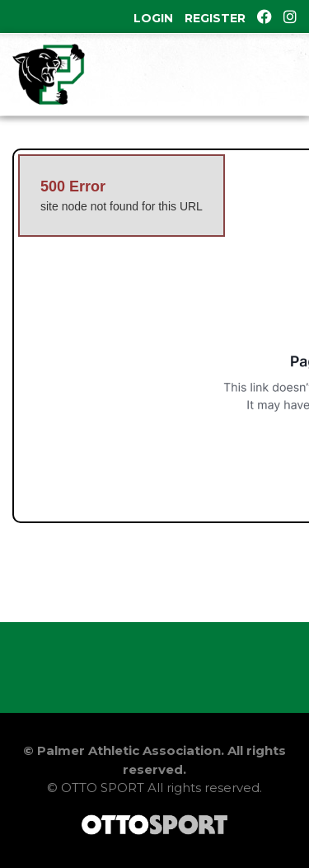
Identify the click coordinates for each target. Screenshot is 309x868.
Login (153, 18)
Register (215, 18)
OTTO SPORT (103, 788)
